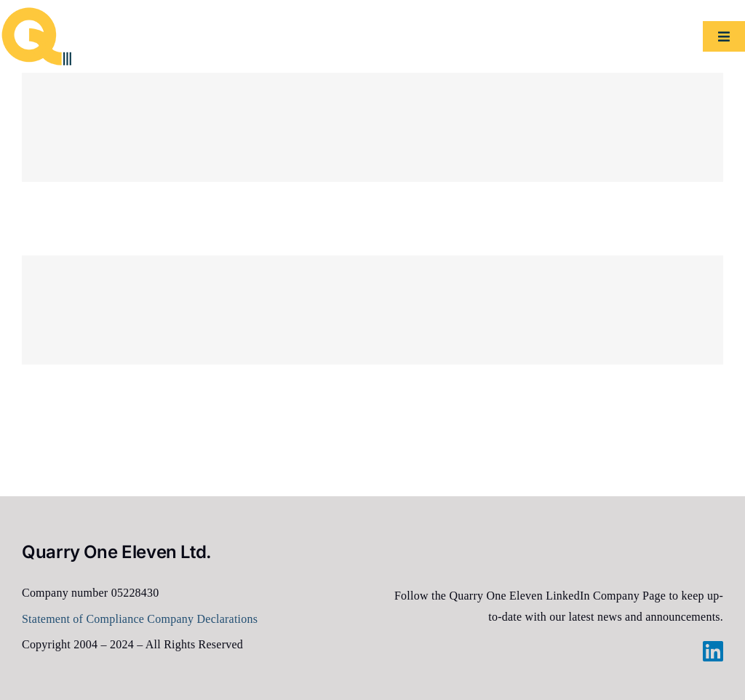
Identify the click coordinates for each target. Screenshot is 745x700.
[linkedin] (713, 651)
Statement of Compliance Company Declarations (140, 619)
